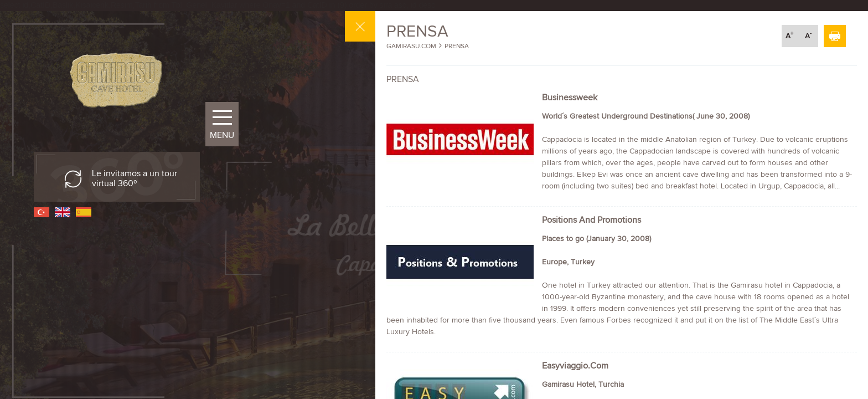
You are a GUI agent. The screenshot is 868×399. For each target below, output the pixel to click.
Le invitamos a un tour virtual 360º (135, 178)
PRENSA (457, 46)
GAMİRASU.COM (411, 46)
